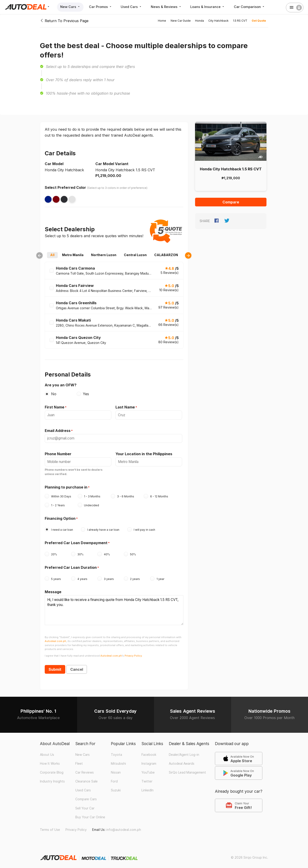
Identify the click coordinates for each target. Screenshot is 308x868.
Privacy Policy (76, 826)
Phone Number (58, 453)
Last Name (125, 407)
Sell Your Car (85, 805)
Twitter (147, 778)
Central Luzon (135, 255)
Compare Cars (86, 796)
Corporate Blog (52, 769)
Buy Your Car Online (90, 814)
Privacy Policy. (134, 652)
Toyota (116, 751)
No (54, 394)
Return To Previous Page (64, 21)
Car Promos (102, 7)
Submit (55, 666)
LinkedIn (147, 787)
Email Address (58, 430)
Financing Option (60, 517)
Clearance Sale (86, 778)
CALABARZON (166, 255)
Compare (231, 202)
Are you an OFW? (61, 385)
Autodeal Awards (182, 760)
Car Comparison (253, 7)
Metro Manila (73, 255)
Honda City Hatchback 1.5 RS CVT (231, 169)
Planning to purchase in (66, 486)
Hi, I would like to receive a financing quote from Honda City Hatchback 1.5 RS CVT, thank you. (114, 608)
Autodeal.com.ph (55, 638)
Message (53, 591)
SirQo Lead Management (187, 769)
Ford (114, 778)
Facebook (149, 751)
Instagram (149, 760)
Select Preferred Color (65, 187)
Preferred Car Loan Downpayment (76, 542)
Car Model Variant (112, 164)
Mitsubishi (118, 760)
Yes (86, 394)
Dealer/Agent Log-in (184, 751)
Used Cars (134, 7)
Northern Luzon (104, 255)
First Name (55, 407)
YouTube (148, 769)
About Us (47, 751)
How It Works (50, 760)
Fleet (79, 760)
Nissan (116, 769)
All (52, 255)
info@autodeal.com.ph (124, 826)
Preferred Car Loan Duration (71, 566)
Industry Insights (52, 778)
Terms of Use (50, 826)
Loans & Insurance (211, 7)
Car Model (54, 164)
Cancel (77, 666)
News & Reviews (169, 7)
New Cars (71, 7)
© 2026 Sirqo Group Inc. (249, 854)
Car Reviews (85, 769)
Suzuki (116, 787)
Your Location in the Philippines (144, 453)
